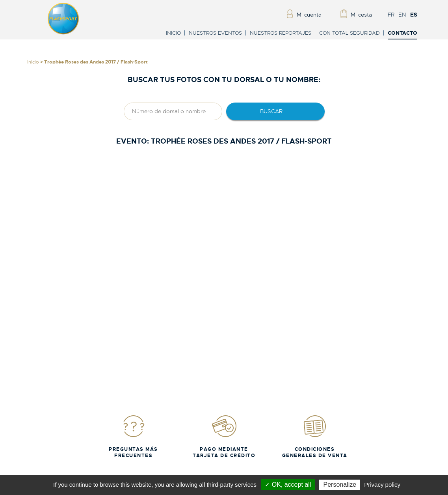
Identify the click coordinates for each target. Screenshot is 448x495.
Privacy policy (382, 485)
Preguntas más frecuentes (133, 436)
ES (414, 15)
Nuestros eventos (215, 33)
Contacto (402, 33)
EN (402, 15)
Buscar (271, 111)
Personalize (340, 485)
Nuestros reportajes (281, 33)
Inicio (173, 33)
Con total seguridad (349, 33)
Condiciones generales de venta (315, 436)
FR (391, 15)
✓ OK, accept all (288, 485)
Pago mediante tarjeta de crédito (224, 436)
